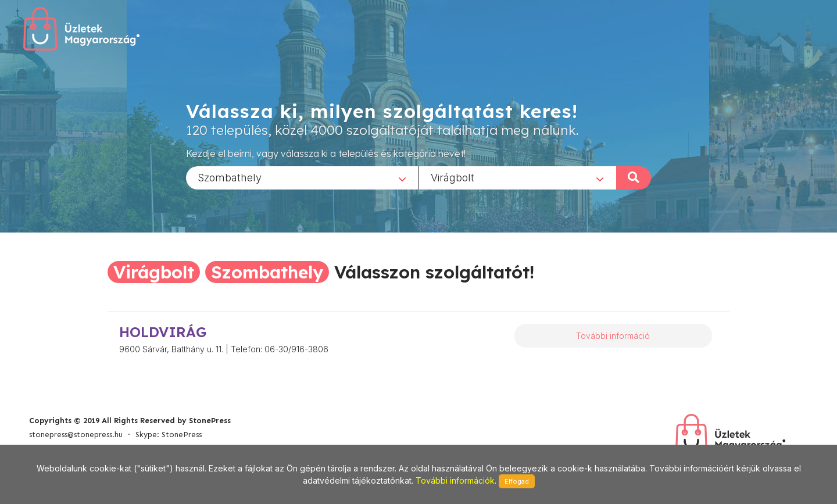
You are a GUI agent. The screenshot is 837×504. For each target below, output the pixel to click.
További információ (613, 336)
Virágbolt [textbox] (453, 177)
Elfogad (517, 481)
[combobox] (302, 177)
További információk (455, 480)
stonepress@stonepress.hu (76, 435)
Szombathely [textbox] (230, 177)
